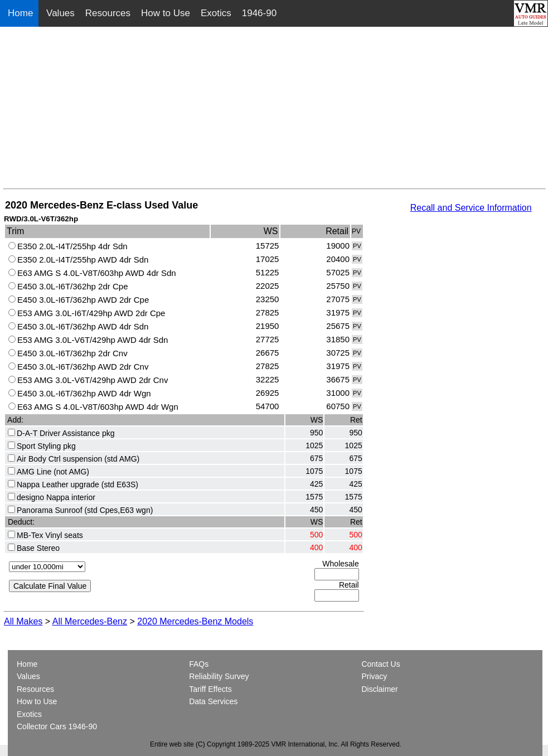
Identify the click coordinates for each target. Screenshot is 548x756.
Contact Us (380, 664)
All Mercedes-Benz (90, 621)
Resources (108, 13)
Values (60, 13)
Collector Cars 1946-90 (57, 726)
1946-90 (259, 13)
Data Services (213, 701)
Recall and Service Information (471, 208)
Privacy (374, 676)
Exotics (216, 13)
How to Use (166, 13)
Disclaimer (379, 689)
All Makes (23, 621)
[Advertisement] (275, 110)
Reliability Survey (219, 676)
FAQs (199, 664)
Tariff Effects (210, 689)
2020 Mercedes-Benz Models (195, 621)
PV (357, 246)
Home (22, 13)
